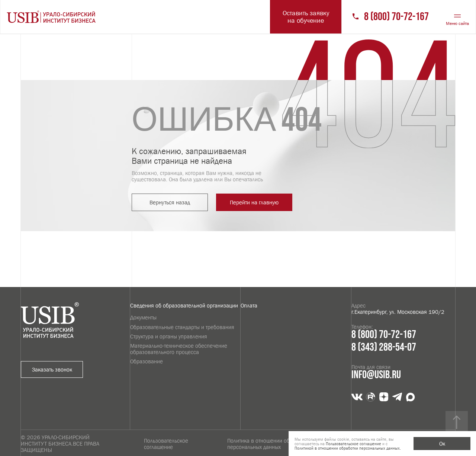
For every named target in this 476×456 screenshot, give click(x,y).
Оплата (249, 305)
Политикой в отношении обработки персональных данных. (348, 448)
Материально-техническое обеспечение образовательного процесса (179, 349)
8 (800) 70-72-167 (396, 17)
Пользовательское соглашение (166, 444)
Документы (143, 317)
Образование (147, 361)
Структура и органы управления (169, 336)
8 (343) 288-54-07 (384, 347)
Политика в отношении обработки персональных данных (268, 444)
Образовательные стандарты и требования (182, 327)
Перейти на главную (254, 202)
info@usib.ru (376, 375)
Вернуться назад (170, 202)
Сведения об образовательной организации (184, 305)
